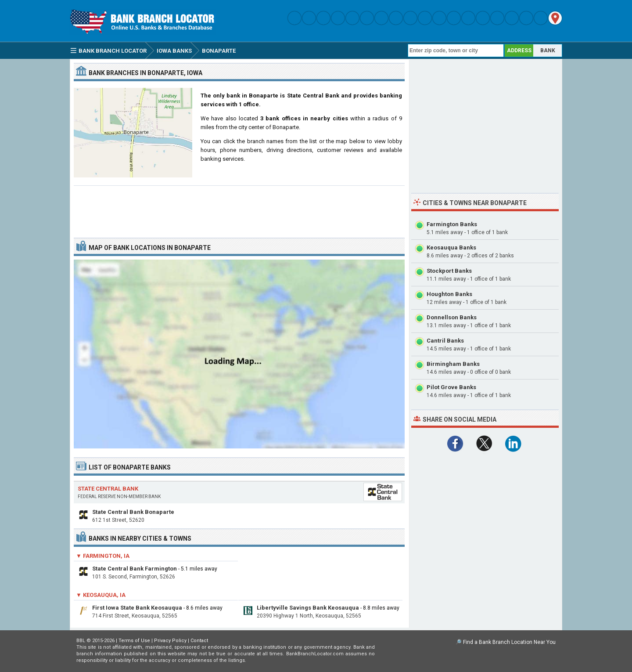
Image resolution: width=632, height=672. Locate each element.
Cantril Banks (445, 341)
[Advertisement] (239, 208)
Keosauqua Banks (451, 247)
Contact (199, 641)
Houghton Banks (449, 294)
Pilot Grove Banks (451, 387)
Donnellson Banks (452, 317)
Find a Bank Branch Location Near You (509, 642)
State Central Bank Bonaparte (133, 512)
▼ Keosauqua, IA (101, 595)
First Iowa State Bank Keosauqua (137, 608)
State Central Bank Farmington (135, 569)
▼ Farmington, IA (103, 556)
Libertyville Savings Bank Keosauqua (308, 608)
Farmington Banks (452, 224)
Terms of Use (134, 641)
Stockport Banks (449, 271)
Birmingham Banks (453, 364)
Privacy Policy (170, 641)
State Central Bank (108, 489)
